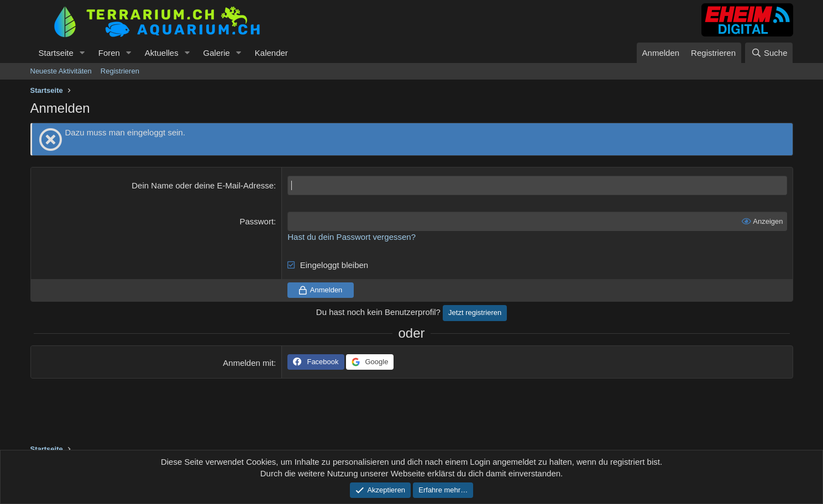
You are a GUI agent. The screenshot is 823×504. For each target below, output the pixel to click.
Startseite (56, 53)
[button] (82, 53)
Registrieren (120, 71)
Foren (109, 53)
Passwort (256, 221)
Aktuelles (162, 53)
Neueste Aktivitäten (61, 71)
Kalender (271, 53)
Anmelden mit (248, 363)
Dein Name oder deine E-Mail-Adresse (203, 185)
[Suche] (769, 53)
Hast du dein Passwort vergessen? (352, 237)
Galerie (217, 53)
